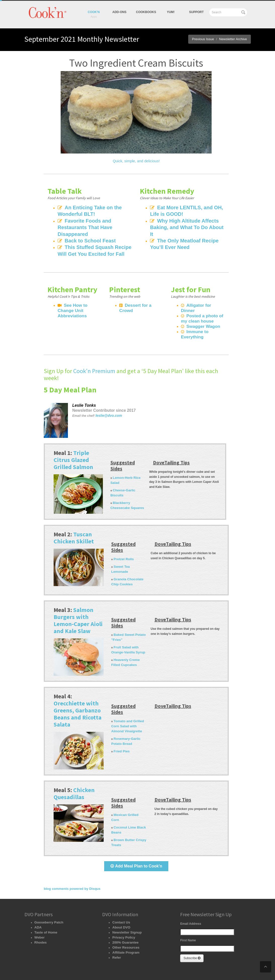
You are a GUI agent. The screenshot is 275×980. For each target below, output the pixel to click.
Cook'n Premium (94, 358)
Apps (77, 967)
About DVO (120, 906)
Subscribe (192, 937)
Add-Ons (120, 12)
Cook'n (94, 12)
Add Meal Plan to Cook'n (136, 845)
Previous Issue (207, 39)
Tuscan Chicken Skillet (74, 525)
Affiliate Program (124, 931)
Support (196, 12)
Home (38, 967)
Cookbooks (146, 12)
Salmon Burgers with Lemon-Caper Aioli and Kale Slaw (78, 604)
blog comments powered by (69, 867)
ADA (38, 906)
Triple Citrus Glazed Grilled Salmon (73, 447)
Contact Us (120, 901)
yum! (171, 12)
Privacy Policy (122, 916)
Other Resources (124, 926)
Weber (39, 916)
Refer (116, 936)
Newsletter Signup (125, 911)
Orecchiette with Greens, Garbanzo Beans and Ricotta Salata (77, 698)
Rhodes (40, 921)
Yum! (124, 967)
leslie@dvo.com (107, 403)
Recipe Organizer (58, 967)
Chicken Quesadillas (74, 777)
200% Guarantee (124, 921)
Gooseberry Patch (47, 901)
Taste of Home (45, 911)
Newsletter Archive (234, 39)
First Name (188, 919)
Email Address (191, 902)
